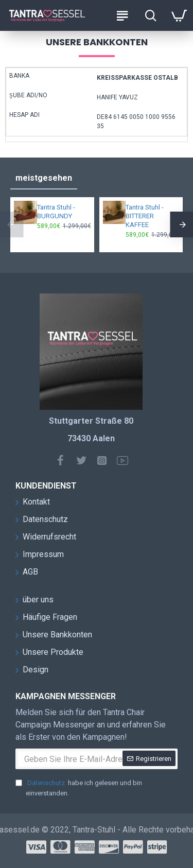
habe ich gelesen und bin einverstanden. (79, 787)
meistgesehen (44, 178)
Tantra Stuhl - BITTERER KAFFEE (145, 216)
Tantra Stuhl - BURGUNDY (56, 212)
